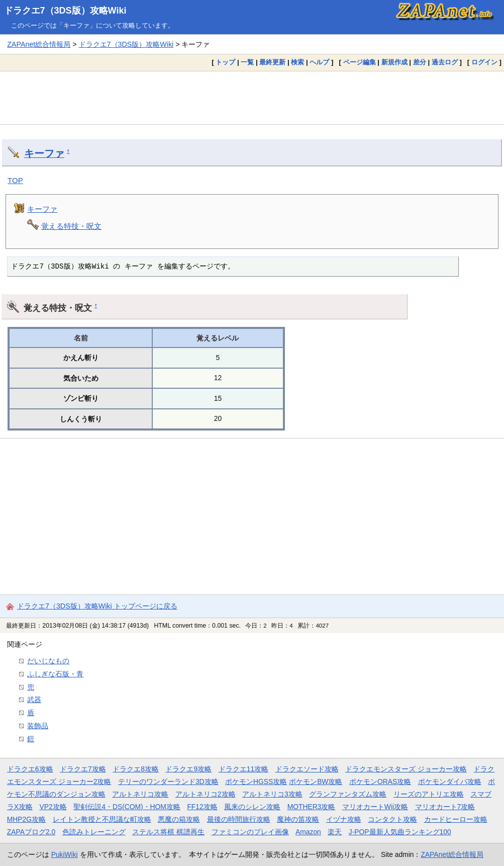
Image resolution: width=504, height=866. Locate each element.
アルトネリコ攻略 (140, 794)
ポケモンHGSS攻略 (256, 782)
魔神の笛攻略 (298, 819)
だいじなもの (48, 661)
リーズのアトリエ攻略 (429, 794)
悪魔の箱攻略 (179, 819)
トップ (225, 62)
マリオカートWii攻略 (375, 807)
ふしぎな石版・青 (55, 674)
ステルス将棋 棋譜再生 (168, 832)
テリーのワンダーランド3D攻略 (168, 782)
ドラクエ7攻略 (83, 769)
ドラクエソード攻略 (307, 769)
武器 (34, 700)
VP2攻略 (53, 807)
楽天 (335, 832)
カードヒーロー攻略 (456, 819)
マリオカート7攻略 (445, 807)
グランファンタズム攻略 (348, 794)
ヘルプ (319, 62)
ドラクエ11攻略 (243, 769)
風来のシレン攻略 (252, 807)
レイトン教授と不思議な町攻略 (102, 819)
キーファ (44, 153)
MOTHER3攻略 (312, 807)
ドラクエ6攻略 (30, 769)
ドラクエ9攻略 (188, 769)
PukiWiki (65, 854)
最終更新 (272, 62)
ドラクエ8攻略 (136, 769)
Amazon (308, 832)
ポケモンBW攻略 (316, 782)
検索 (297, 62)
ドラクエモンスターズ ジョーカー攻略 (406, 769)
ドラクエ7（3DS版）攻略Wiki (65, 11)
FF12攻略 (202, 807)
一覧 (247, 62)
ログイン (484, 62)
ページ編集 (360, 62)
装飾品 (38, 726)
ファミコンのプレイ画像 (250, 832)
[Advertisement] (252, 98)
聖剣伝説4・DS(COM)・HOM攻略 (127, 807)
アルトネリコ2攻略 (206, 794)
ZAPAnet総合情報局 (39, 44)
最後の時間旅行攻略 (239, 819)
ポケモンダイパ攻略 (450, 782)
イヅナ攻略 (344, 819)
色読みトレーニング (94, 832)
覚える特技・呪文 (71, 226)
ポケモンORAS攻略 (380, 782)
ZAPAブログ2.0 (31, 832)
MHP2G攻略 (26, 819)
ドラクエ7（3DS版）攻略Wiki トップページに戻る (97, 606)
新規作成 (394, 62)
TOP (15, 180)
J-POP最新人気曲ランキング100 (400, 832)
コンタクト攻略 (392, 819)
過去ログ (445, 62)
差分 (420, 62)
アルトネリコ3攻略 (272, 794)
